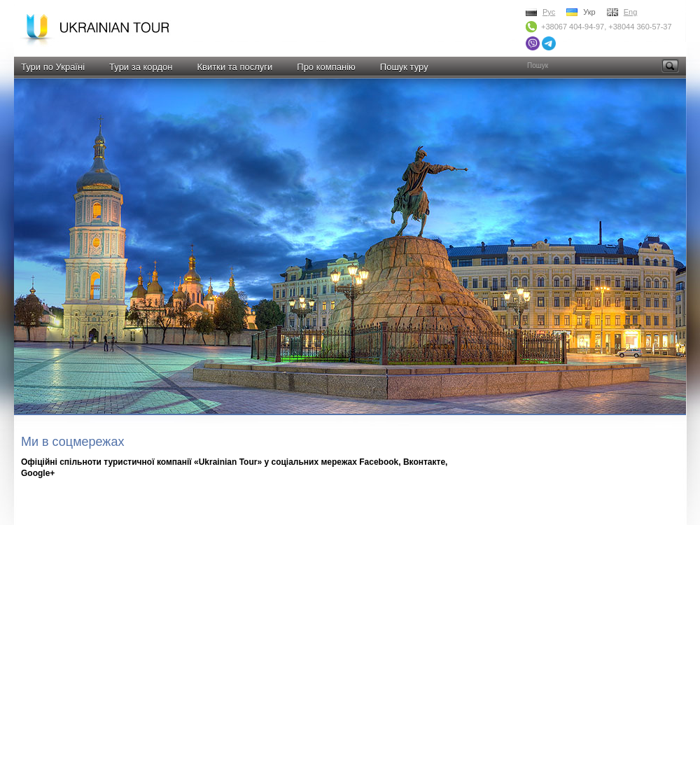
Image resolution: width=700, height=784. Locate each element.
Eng (631, 12)
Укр (589, 12)
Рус (549, 12)
